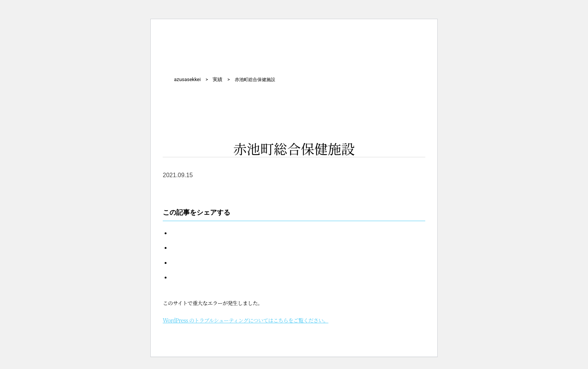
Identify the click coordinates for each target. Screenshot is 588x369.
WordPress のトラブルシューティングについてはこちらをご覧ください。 (246, 320)
